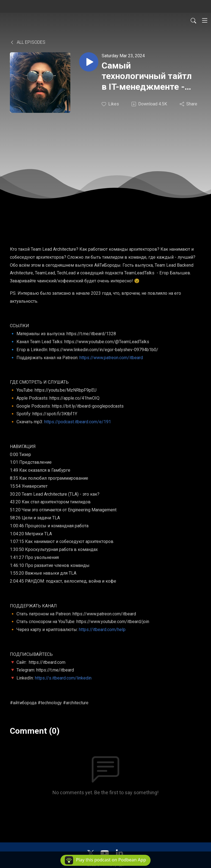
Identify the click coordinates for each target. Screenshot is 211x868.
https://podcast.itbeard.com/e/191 (78, 422)
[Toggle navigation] (205, 20)
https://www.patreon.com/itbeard (111, 358)
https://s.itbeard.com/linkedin (63, 678)
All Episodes (28, 42)
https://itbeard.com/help (102, 630)
